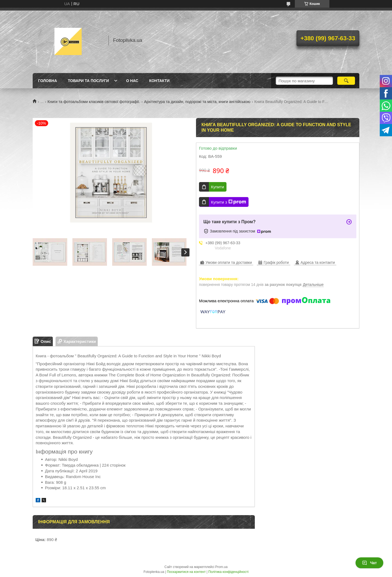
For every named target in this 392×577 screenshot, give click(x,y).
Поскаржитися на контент (186, 572)
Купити (218, 187)
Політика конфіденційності (228, 572)
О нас (132, 81)
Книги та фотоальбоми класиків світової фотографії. (94, 102)
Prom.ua (221, 567)
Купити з (229, 202)
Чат (369, 563)
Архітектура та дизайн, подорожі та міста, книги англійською (197, 102)
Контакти (159, 81)
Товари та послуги (88, 81)
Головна (48, 81)
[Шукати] (346, 81)
